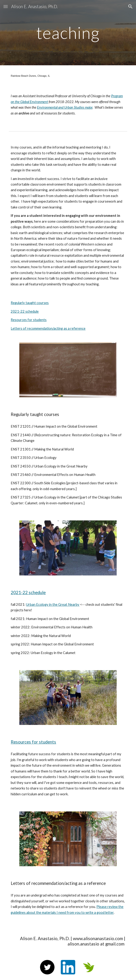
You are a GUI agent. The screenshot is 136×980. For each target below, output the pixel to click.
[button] (6, 6)
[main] (68, 33)
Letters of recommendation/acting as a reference (48, 328)
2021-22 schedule (25, 311)
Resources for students (29, 320)
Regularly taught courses (30, 303)
